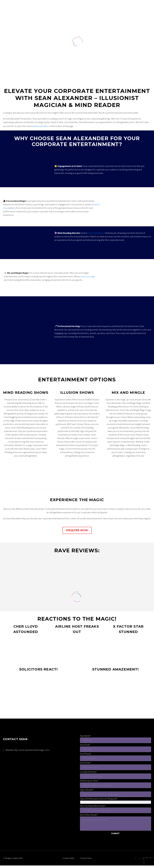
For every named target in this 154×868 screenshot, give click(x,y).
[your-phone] (116, 758)
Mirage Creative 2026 (14, 858)
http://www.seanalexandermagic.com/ (32, 750)
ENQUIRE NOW (77, 530)
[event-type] (116, 794)
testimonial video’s (41, 126)
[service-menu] (116, 802)
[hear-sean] (116, 810)
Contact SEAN (68, 858)
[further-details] (116, 824)
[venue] (116, 776)
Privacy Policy (86, 858)
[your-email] (116, 749)
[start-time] (116, 785)
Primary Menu (146, 13)
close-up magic (88, 276)
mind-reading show (96, 233)
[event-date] (116, 767)
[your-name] (116, 740)
